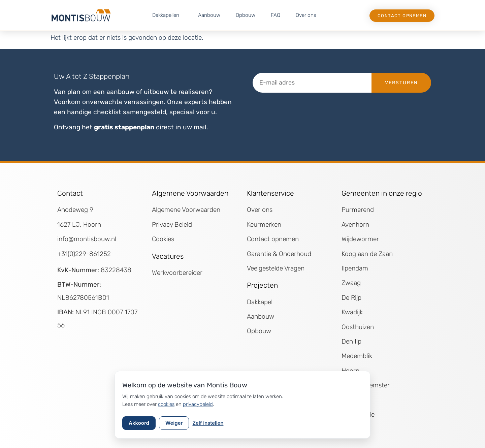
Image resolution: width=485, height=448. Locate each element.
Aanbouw (209, 15)
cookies (166, 404)
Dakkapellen (167, 15)
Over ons (306, 15)
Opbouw (246, 15)
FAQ (276, 15)
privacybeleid (198, 404)
